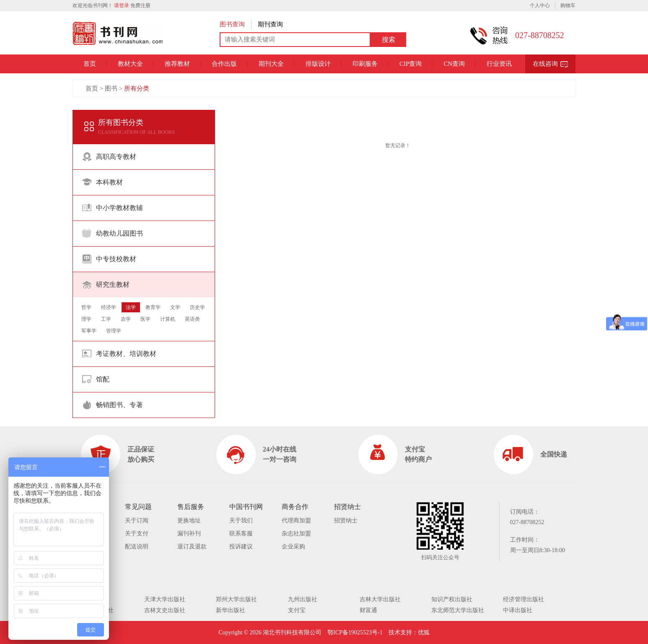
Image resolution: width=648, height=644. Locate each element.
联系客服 (241, 534)
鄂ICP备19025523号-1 (355, 632)
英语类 (192, 319)
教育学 (153, 307)
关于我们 (241, 521)
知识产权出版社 (452, 599)
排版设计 (318, 64)
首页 (90, 64)
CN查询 (454, 64)
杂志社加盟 (296, 534)
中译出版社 (518, 610)
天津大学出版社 (165, 599)
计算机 (168, 319)
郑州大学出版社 (236, 599)
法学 (131, 307)
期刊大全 (271, 64)
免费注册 (140, 5)
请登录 (122, 5)
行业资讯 (499, 64)
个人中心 (540, 5)
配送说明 (137, 547)
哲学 (86, 307)
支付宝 (297, 610)
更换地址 (189, 521)
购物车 (568, 5)
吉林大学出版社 (380, 599)
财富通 (368, 610)
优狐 (424, 632)
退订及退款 (192, 547)
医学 (145, 319)
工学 (106, 319)
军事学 (89, 331)
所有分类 (137, 88)
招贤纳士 (346, 521)
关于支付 (137, 534)
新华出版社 (231, 610)
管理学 (114, 331)
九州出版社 (303, 599)
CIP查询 (411, 64)
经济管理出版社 (524, 599)
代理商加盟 (296, 521)
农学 (126, 319)
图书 (111, 88)
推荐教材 (177, 64)
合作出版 (224, 64)
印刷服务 (365, 64)
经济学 (109, 307)
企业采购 (293, 547)
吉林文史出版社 (165, 610)
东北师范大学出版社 (458, 610)
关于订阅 (137, 521)
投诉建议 (241, 547)
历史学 (197, 307)
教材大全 (130, 64)
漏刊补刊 (189, 534)
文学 (175, 307)
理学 (86, 319)
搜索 (389, 40)
